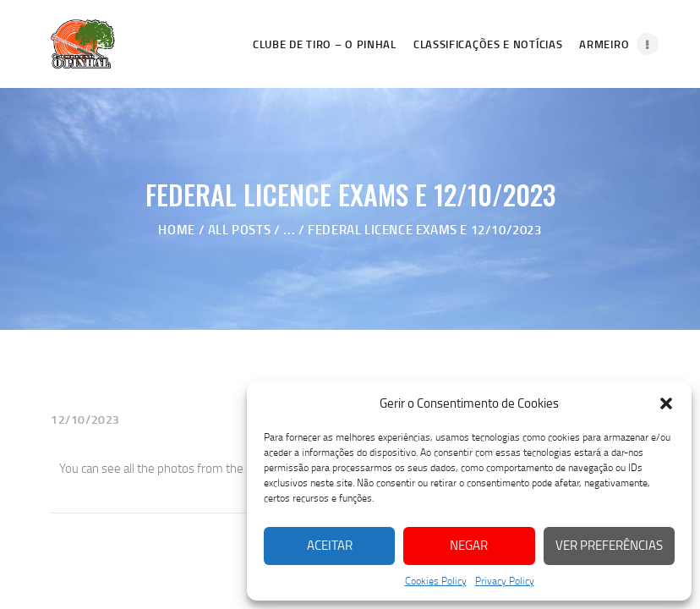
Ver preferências (609, 545)
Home (176, 230)
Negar (469, 545)
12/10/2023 (85, 419)
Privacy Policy (505, 581)
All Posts (239, 230)
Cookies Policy (436, 581)
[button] (666, 403)
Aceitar (330, 545)
